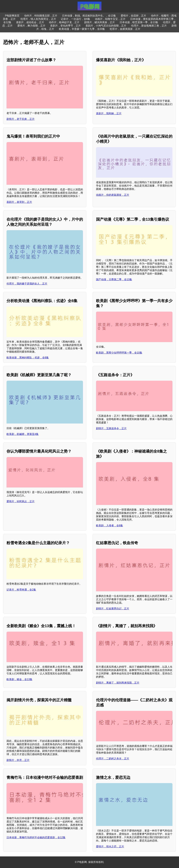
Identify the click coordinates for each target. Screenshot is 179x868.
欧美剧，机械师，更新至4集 (23, 434)
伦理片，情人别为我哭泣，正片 (38, 19)
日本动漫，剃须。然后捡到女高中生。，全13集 (89, 16)
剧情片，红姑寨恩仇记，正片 (113, 609)
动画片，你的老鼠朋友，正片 (113, 195)
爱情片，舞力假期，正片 (31, 26)
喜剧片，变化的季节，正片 (65, 26)
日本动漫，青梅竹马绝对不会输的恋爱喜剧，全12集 (36, 837)
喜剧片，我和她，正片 (109, 113)
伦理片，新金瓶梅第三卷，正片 (149, 26)
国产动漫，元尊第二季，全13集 (114, 279)
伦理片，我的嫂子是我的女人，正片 (27, 284)
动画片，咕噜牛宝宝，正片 (110, 19)
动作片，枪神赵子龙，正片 (64, 22)
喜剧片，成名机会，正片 (30, 22)
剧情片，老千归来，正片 (21, 119)
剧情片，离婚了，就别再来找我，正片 (118, 683)
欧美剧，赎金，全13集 (19, 679)
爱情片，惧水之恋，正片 (110, 846)
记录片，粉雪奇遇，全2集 (21, 590)
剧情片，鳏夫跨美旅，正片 (100, 22)
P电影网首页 (12, 16)
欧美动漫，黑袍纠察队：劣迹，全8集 (28, 358)
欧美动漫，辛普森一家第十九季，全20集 (82, 29)
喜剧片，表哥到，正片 (19, 202)
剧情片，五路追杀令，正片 (111, 428)
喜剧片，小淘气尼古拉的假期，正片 (106, 26)
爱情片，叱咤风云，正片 (21, 501)
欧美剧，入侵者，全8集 (109, 526)
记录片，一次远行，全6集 (76, 19)
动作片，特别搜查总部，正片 (41, 16)
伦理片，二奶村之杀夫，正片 (113, 759)
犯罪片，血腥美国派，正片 (125, 29)
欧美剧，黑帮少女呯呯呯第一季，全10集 (119, 353)
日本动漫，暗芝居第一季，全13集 (139, 22)
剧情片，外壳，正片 (18, 760)
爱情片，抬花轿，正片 (133, 16)
